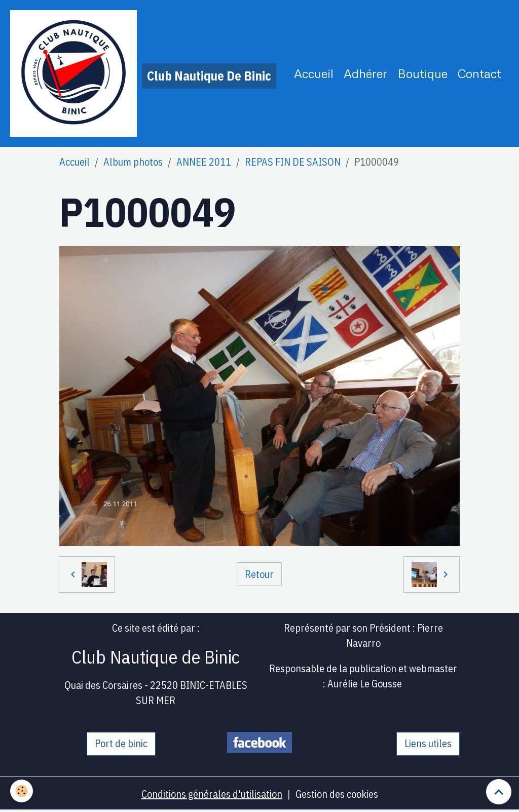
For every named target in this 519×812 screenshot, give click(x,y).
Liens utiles (428, 743)
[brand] (143, 73)
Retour (259, 574)
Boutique (422, 73)
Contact (479, 73)
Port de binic (121, 743)
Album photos (133, 162)
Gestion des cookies (337, 794)
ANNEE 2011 (204, 162)
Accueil (314, 73)
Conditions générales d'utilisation (212, 794)
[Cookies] (22, 791)
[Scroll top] (499, 792)
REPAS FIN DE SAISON (293, 162)
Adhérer (365, 73)
